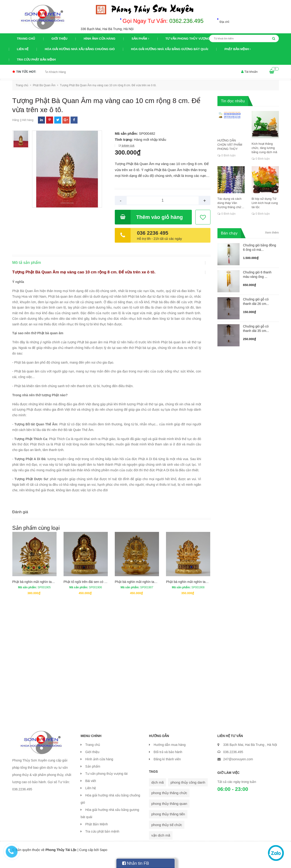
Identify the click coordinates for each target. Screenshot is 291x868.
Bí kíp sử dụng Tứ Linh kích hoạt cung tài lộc (265, 203)
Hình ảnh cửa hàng (99, 39)
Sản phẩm (140, 39)
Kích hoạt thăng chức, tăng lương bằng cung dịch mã (264, 148)
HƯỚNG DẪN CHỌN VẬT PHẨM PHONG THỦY (230, 145)
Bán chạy (229, 233)
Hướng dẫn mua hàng (170, 755)
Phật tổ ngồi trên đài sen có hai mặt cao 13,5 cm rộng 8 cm (106, 592)
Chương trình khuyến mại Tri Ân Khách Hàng (45, 72)
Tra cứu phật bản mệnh (36, 60)
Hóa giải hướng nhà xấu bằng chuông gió (80, 49)
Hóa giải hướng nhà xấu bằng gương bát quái (170, 49)
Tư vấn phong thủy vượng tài (191, 39)
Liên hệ (23, 49)
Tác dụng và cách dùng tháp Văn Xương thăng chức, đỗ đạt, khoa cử (231, 203)
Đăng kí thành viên (167, 769)
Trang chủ (26, 39)
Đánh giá (128, 146)
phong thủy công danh (188, 792)
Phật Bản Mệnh (238, 49)
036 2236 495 (153, 233)
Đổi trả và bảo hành (168, 762)
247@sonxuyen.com (238, 769)
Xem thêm (272, 232)
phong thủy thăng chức (169, 803)
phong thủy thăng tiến (168, 824)
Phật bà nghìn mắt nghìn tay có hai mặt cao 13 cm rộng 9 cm (57, 592)
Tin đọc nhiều (233, 101)
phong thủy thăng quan (169, 814)
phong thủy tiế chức (167, 835)
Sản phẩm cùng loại (36, 538)
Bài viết (91, 791)
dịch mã (157, 792)
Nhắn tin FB (136, 863)
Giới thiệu (59, 39)
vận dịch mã (161, 845)
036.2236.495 (233, 762)
